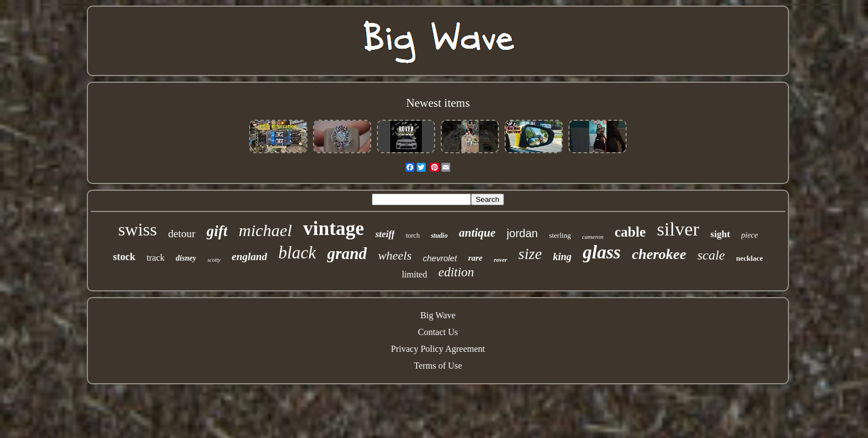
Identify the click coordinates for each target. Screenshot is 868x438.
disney (186, 258)
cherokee (659, 254)
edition (456, 272)
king (563, 257)
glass (602, 252)
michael (265, 230)
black (297, 253)
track (156, 258)
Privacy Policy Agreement (438, 349)
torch (413, 236)
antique (477, 233)
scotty (214, 260)
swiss (137, 229)
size (530, 254)
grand (347, 253)
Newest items (438, 103)
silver (678, 229)
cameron (592, 237)
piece (750, 235)
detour (182, 234)
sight (720, 234)
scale (711, 255)
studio (439, 236)
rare (475, 258)
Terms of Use (438, 366)
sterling (560, 235)
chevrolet (440, 258)
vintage (333, 229)
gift (217, 231)
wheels (395, 255)
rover (501, 260)
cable (631, 232)
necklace (750, 258)
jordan (522, 233)
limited (414, 274)
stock (124, 257)
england (249, 256)
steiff (385, 234)
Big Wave (438, 315)
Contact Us (438, 332)
